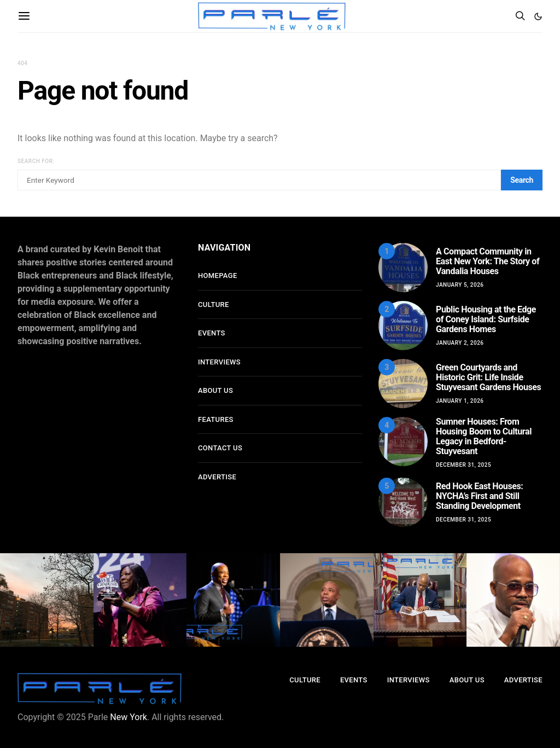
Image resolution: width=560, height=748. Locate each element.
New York (129, 717)
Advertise (217, 477)
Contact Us (220, 448)
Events (212, 333)
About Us (215, 390)
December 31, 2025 (463, 465)
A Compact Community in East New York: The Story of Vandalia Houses (488, 261)
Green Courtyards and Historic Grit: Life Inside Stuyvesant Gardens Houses (488, 377)
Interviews (219, 362)
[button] (538, 16)
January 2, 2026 (460, 343)
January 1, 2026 (460, 401)
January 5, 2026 (460, 285)
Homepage (218, 276)
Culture (214, 305)
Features (216, 419)
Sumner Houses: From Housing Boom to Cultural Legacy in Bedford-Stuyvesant (484, 436)
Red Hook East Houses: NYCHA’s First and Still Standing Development (479, 496)
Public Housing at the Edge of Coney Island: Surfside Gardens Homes (486, 319)
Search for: (36, 161)
